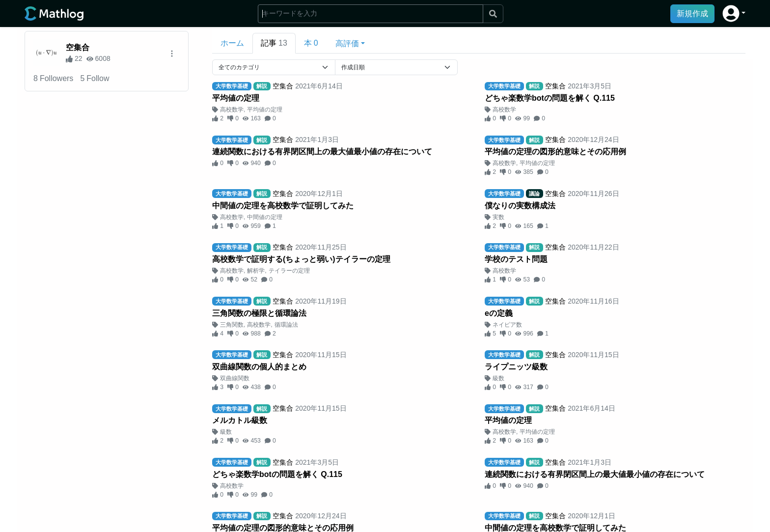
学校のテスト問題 (516, 259)
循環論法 (286, 325)
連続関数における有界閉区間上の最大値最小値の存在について (322, 152)
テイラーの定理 (289, 271)
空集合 (78, 47)
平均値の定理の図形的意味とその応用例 (555, 152)
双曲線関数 (235, 378)
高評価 (347, 43)
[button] (734, 14)
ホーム (232, 43)
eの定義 (499, 313)
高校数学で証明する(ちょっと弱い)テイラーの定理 (301, 259)
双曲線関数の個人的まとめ (259, 367)
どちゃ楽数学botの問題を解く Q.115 (550, 98)
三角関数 (232, 325)
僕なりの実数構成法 (520, 206)
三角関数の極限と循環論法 (259, 313)
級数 (498, 378)
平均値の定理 (236, 98)
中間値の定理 (265, 217)
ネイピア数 (507, 325)
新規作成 (692, 14)
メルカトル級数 (240, 420)
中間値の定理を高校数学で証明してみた (283, 206)
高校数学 (232, 110)
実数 (498, 217)
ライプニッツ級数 (516, 367)
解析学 (256, 271)
